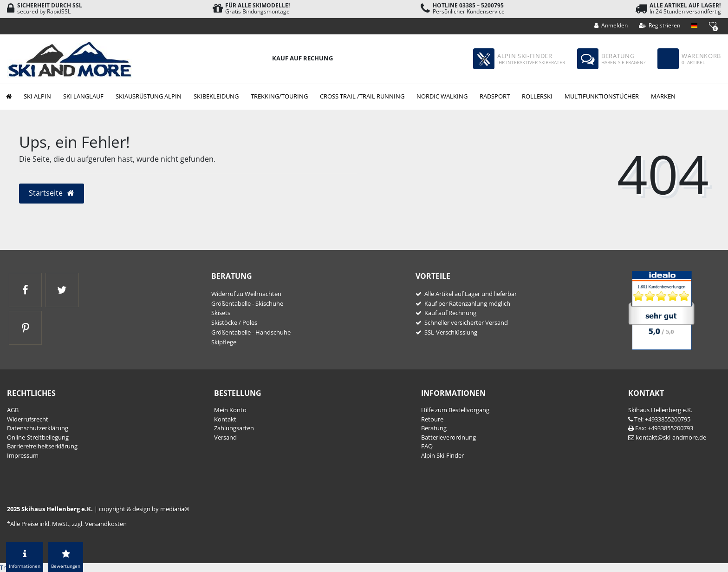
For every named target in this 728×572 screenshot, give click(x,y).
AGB (13, 410)
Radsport (495, 96)
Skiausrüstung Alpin (149, 96)
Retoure (432, 419)
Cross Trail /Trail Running (362, 96)
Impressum (23, 455)
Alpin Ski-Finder (442, 455)
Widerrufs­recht (28, 419)
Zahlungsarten (234, 428)
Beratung (434, 428)
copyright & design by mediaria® (144, 509)
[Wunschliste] (712, 25)
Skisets (221, 313)
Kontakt (225, 419)
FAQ (427, 446)
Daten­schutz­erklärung (38, 428)
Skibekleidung (216, 96)
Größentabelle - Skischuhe (247, 303)
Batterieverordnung (448, 437)
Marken (663, 96)
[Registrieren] (660, 26)
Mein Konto (230, 410)
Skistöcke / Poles (234, 322)
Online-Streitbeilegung (38, 437)
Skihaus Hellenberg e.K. (660, 410)
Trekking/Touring (279, 96)
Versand (225, 437)
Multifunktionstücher (602, 96)
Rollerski (537, 96)
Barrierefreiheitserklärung (42, 446)
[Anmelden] (611, 26)
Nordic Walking (442, 96)
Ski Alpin (37, 96)
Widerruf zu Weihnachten (246, 294)
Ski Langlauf (83, 96)
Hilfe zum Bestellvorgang (455, 410)
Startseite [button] (52, 193)
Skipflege (224, 342)
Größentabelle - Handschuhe (251, 332)
